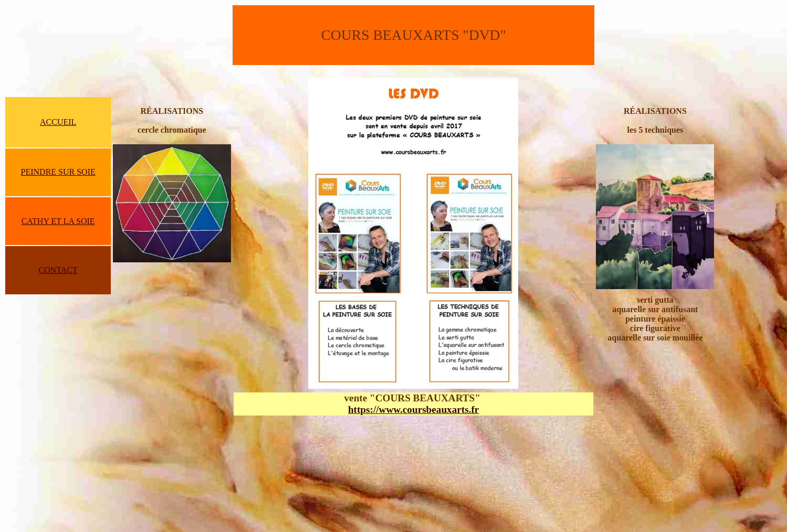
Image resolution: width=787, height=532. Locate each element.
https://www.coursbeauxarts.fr (413, 409)
